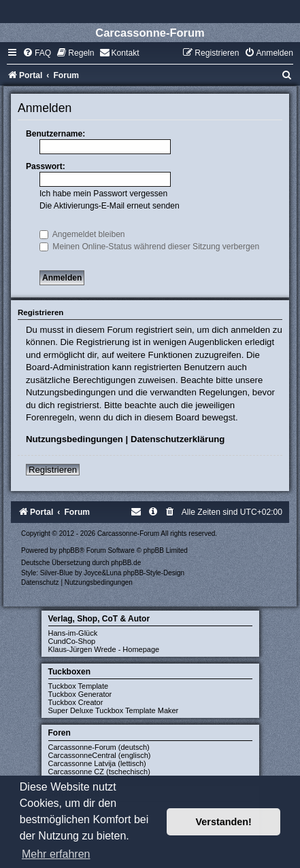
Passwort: (46, 166)
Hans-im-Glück (73, 633)
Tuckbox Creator (76, 702)
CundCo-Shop (72, 641)
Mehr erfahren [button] (56, 854)
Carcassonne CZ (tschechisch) (99, 772)
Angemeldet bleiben (82, 234)
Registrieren (53, 470)
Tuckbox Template (79, 686)
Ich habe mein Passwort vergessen (103, 194)
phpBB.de (126, 563)
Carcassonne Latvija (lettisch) (97, 763)
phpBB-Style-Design (154, 573)
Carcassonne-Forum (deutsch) (99, 747)
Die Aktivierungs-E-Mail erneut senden (110, 206)
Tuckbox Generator (80, 694)
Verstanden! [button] (224, 822)
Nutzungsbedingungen (74, 439)
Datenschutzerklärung (178, 439)
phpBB (69, 550)
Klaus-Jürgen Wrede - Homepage (104, 649)
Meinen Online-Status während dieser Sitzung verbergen (149, 247)
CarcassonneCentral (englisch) (100, 755)
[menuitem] (37, 53)
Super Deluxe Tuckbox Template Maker (114, 710)
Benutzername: (55, 134)
